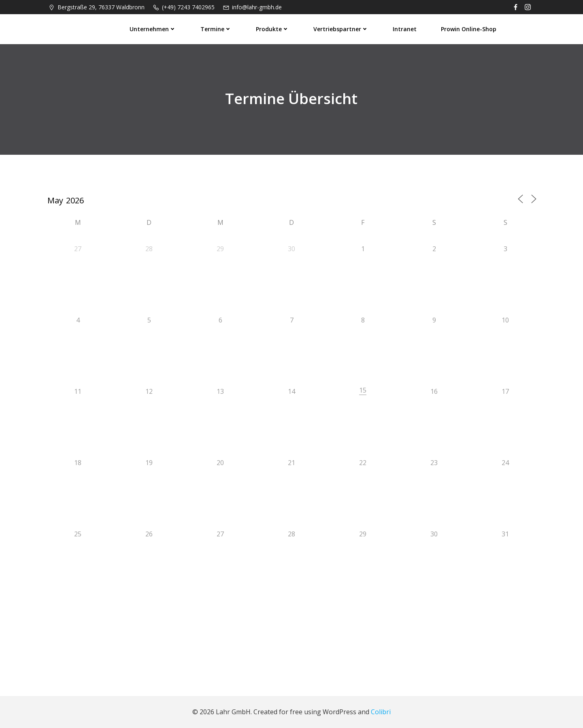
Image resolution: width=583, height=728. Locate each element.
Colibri (381, 712)
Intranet (405, 29)
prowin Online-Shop (469, 29)
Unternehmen (153, 29)
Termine (216, 29)
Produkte (273, 29)
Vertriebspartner (341, 29)
